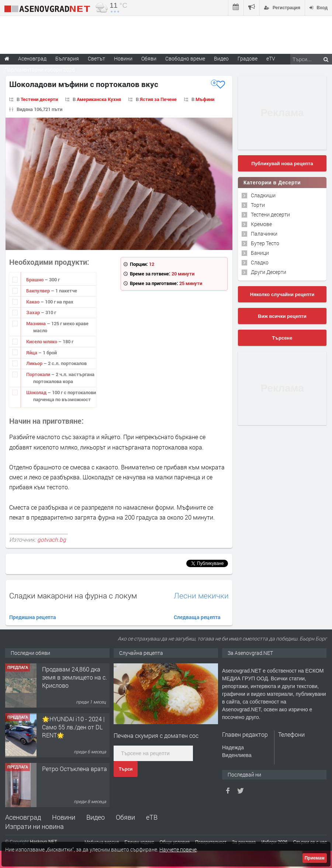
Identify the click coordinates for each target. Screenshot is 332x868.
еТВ (152, 817)
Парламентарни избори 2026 (40, 70)
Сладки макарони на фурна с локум (73, 596)
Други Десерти (269, 272)
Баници (260, 253)
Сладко (260, 262)
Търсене (282, 338)
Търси (126, 769)
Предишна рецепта (33, 617)
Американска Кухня (99, 99)
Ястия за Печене (158, 99)
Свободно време (185, 58)
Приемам (315, 858)
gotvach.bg (52, 539)
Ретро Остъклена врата (75, 769)
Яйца (32, 353)
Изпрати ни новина (34, 826)
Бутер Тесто (265, 243)
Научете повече (178, 849)
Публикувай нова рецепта (282, 164)
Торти (258, 205)
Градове (248, 58)
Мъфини (205, 99)
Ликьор (35, 363)
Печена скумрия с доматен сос (156, 735)
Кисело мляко (42, 341)
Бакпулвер (39, 291)
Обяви (125, 817)
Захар (34, 312)
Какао (33, 302)
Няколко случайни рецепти (282, 294)
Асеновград (23, 817)
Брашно (35, 280)
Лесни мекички (201, 596)
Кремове (261, 224)
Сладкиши (263, 195)
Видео (96, 817)
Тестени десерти (39, 99)
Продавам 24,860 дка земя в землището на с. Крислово (75, 677)
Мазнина (37, 323)
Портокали (39, 374)
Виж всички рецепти (282, 316)
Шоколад (37, 392)
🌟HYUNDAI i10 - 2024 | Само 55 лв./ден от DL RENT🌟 (73, 727)
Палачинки (264, 234)
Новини (123, 58)
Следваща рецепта (197, 617)
